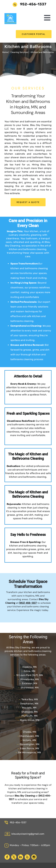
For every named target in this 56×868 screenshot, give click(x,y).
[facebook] (7, 857)
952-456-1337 (18, 822)
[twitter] (14, 857)
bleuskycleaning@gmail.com (24, 834)
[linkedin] (21, 857)
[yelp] (27, 857)
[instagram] (34, 857)
